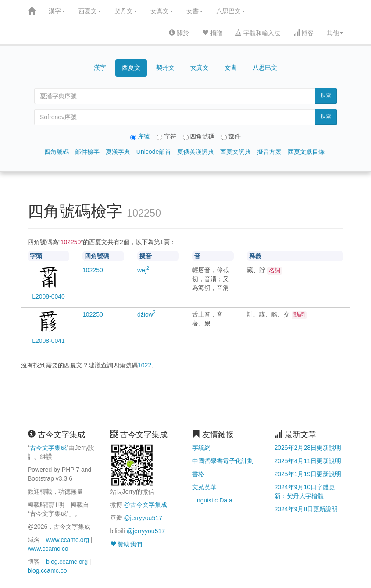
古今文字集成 (48, 448)
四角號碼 (57, 152)
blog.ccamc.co (47, 570)
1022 (144, 365)
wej (143, 270)
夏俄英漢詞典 (196, 152)
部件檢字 (87, 152)
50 (93, 270)
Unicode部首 (154, 152)
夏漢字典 (118, 152)
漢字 (57, 11)
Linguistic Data (212, 500)
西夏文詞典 (235, 152)
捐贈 (212, 33)
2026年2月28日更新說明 (308, 448)
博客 (303, 33)
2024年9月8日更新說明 (306, 509)
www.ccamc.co (48, 549)
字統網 (201, 448)
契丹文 (126, 11)
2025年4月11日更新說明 (308, 461)
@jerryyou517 (143, 518)
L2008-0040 (48, 296)
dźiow (146, 314)
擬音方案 (269, 152)
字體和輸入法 (258, 33)
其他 (335, 33)
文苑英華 (204, 487)
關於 (179, 33)
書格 (198, 474)
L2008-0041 (48, 341)
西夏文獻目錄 (306, 152)
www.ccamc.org (68, 540)
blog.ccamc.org (67, 562)
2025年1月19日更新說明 (308, 474)
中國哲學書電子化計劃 (223, 461)
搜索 (326, 95)
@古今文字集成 (145, 505)
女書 (195, 11)
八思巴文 (231, 11)
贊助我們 (126, 544)
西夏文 (90, 11)
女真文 (162, 11)
